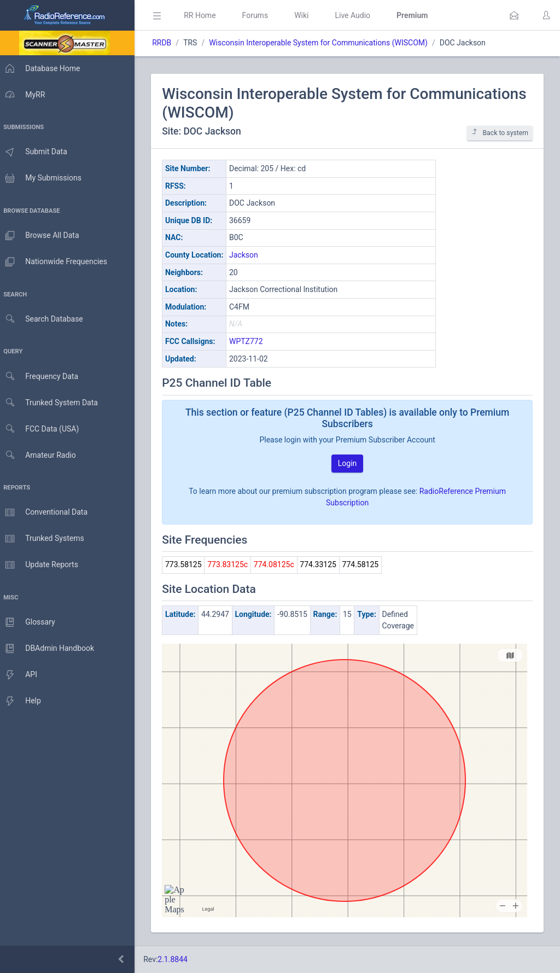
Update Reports (42, 565)
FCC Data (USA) (42, 429)
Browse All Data (42, 236)
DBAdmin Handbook (50, 649)
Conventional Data (46, 512)
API (21, 675)
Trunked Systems (45, 539)
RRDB (167, 43)
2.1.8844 (178, 959)
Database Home (43, 68)
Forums (260, 15)
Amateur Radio (41, 455)
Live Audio (358, 15)
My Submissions (43, 178)
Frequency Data (42, 377)
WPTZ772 (252, 341)
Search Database (44, 319)
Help (23, 701)
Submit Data (36, 152)
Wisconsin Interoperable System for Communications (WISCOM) (324, 43)
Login (350, 463)
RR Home (205, 15)
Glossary (30, 622)
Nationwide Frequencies (56, 262)
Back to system (500, 133)
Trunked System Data (52, 403)
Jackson (249, 255)
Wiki (307, 15)
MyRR (25, 95)
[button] (514, 15)
